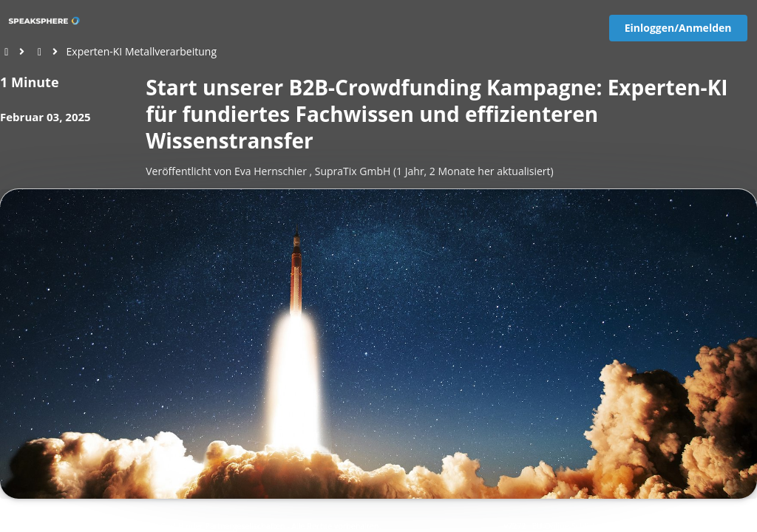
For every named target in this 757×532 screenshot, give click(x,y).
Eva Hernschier (271, 171)
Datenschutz (684, 526)
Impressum (733, 526)
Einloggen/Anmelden (678, 28)
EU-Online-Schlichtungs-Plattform (594, 526)
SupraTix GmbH (353, 171)
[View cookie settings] (43, 526)
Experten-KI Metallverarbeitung (142, 51)
